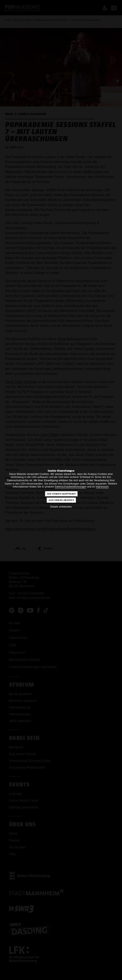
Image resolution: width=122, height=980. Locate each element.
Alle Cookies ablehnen (61, 500)
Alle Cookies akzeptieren (61, 494)
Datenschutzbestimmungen (71, 487)
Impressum (102, 487)
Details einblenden (61, 507)
